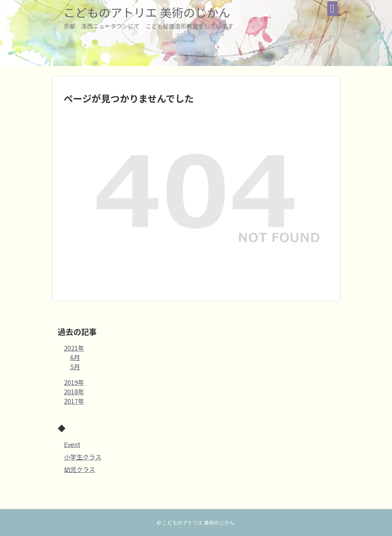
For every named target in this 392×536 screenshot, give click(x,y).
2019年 (74, 382)
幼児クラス (80, 469)
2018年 (74, 392)
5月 (75, 367)
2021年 (74, 348)
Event (72, 444)
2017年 (74, 401)
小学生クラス (83, 457)
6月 (75, 357)
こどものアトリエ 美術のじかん (147, 12)
